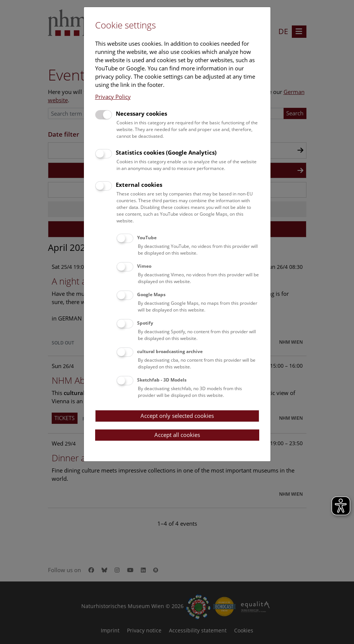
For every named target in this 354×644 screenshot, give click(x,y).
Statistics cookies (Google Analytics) (166, 152)
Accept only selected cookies (177, 416)
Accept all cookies (177, 435)
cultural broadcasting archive (170, 351)
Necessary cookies (141, 113)
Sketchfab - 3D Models (162, 380)
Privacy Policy (113, 97)
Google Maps (151, 294)
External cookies (139, 185)
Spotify (145, 323)
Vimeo (144, 266)
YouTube (147, 238)
